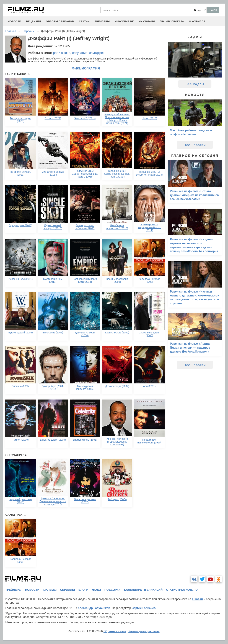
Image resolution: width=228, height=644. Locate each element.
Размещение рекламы (144, 631)
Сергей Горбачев (144, 608)
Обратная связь (115, 631)
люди (96, 590)
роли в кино (62, 53)
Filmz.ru (197, 599)
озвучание (80, 53)
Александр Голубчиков (94, 608)
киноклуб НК (124, 21)
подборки (112, 590)
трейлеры (102, 21)
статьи (84, 21)
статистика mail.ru (182, 590)
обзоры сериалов (60, 21)
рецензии (34, 21)
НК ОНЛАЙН (147, 21)
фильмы (50, 590)
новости (15, 21)
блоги (83, 590)
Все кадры (195, 84)
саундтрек (97, 53)
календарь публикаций (143, 590)
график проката (172, 21)
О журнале (197, 21)
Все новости (195, 145)
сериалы (67, 590)
